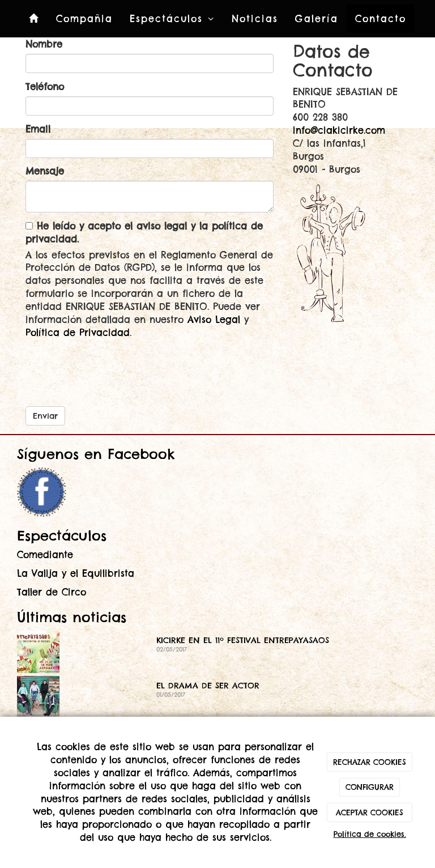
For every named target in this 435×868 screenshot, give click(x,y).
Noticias (255, 19)
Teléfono (45, 87)
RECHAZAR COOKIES (370, 762)
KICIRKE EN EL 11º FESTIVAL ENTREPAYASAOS (243, 640)
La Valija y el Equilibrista (76, 573)
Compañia (84, 19)
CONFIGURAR (370, 787)
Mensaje (45, 171)
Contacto (381, 19)
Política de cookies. (370, 834)
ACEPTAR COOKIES (370, 812)
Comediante (45, 555)
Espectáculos (172, 19)
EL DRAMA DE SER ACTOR (208, 686)
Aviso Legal (214, 320)
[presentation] (112, 368)
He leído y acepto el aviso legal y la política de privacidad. (144, 233)
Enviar (45, 416)
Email (38, 129)
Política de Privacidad (78, 333)
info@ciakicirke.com (339, 130)
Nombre (44, 44)
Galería (317, 19)
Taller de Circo (52, 592)
